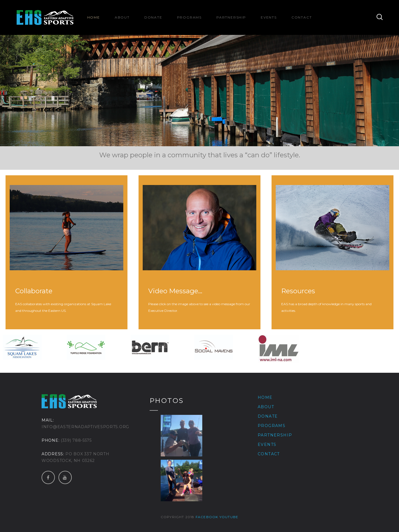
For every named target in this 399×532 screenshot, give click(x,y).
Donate (153, 17)
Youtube (229, 517)
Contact (302, 17)
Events (269, 17)
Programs (189, 17)
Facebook (207, 517)
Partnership (231, 17)
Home (94, 17)
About (122, 17)
